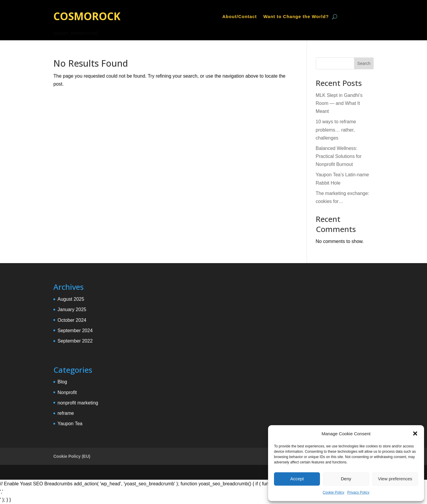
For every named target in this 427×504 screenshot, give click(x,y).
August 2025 (71, 299)
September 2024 (75, 331)
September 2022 (75, 341)
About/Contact (240, 17)
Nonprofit (67, 392)
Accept (297, 479)
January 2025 (72, 309)
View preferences (395, 479)
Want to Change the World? (296, 17)
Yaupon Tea (70, 424)
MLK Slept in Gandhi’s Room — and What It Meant (339, 103)
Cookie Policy (333, 492)
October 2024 (72, 320)
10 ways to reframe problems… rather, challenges (336, 130)
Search (364, 63)
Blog (62, 382)
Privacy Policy (358, 492)
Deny (346, 479)
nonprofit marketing (78, 403)
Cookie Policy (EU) (72, 456)
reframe (66, 413)
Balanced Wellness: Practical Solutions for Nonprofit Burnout (339, 156)
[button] (415, 433)
